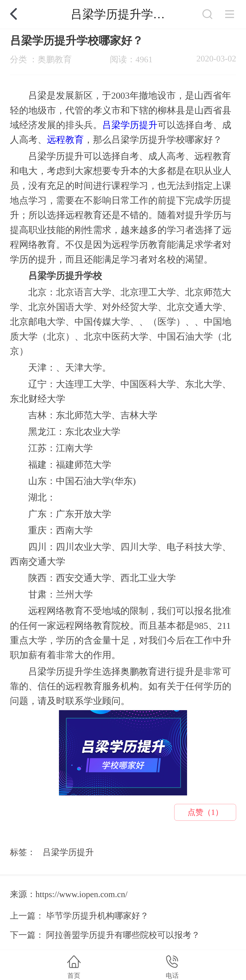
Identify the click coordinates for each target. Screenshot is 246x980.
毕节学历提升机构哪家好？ (97, 916)
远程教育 (65, 140)
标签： (23, 852)
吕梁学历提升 (130, 125)
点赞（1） (205, 812)
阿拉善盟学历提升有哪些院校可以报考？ (123, 935)
